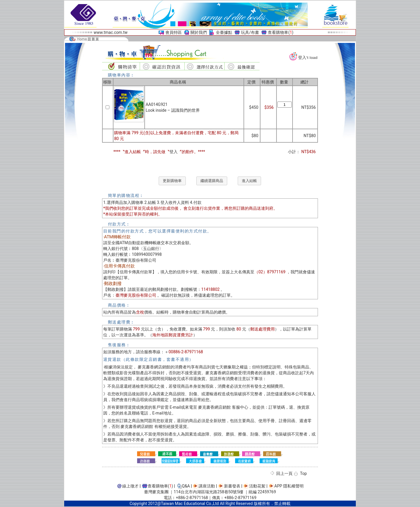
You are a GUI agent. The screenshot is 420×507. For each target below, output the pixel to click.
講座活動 (207, 486)
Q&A (186, 486)
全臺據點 (224, 32)
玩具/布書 (250, 32)
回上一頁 (284, 473)
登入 (302, 57)
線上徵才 (130, 486)
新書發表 (232, 486)
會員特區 (174, 32)
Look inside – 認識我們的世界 (173, 110)
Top (303, 473)
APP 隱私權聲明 (289, 486)
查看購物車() (281, 32)
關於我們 (199, 32)
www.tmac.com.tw (111, 32)
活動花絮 (257, 486)
